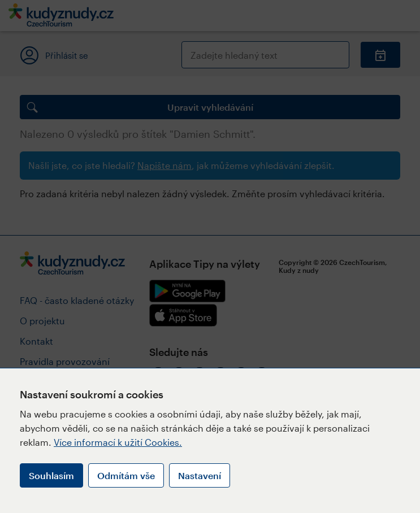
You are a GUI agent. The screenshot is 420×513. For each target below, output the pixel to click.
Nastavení (200, 475)
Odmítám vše (126, 475)
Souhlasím (51, 475)
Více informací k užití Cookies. (118, 442)
